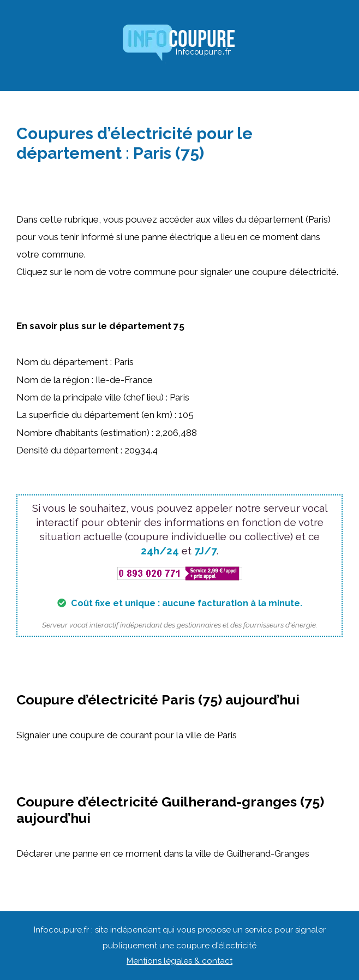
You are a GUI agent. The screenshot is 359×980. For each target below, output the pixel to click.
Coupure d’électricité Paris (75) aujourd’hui (158, 700)
